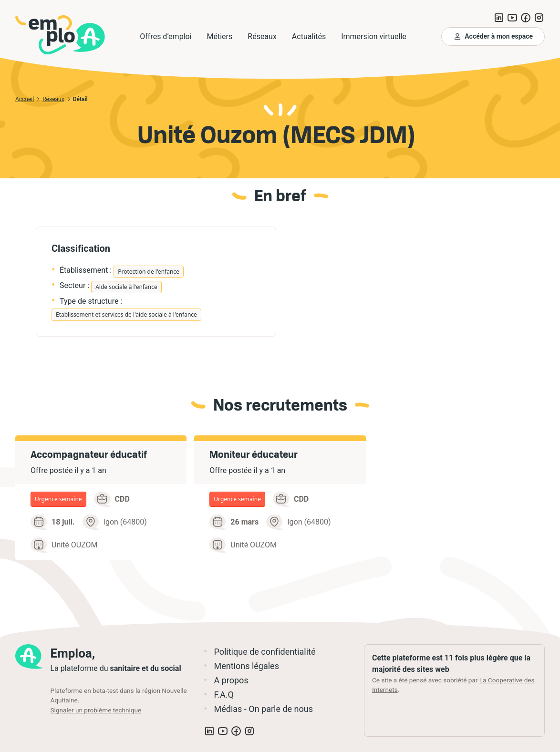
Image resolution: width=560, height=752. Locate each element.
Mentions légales (246, 666)
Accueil (25, 99)
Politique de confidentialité (264, 652)
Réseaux (53, 99)
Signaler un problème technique (96, 710)
